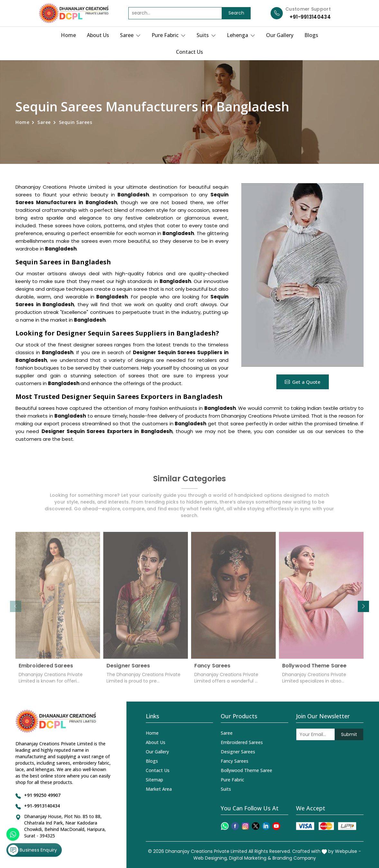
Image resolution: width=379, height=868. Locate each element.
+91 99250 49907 (42, 795)
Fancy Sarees (212, 670)
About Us (98, 35)
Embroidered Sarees (46, 670)
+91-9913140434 (310, 17)
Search (236, 13)
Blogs (311, 35)
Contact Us (189, 52)
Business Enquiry (32, 850)
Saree (130, 35)
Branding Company (294, 858)
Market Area (159, 789)
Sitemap (154, 780)
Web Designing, (211, 858)
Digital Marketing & (250, 858)
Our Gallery (280, 35)
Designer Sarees (128, 670)
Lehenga (241, 35)
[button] (363, 606)
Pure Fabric (169, 35)
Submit (349, 734)
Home (68, 35)
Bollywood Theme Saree (314, 670)
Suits (206, 35)
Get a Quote (303, 382)
